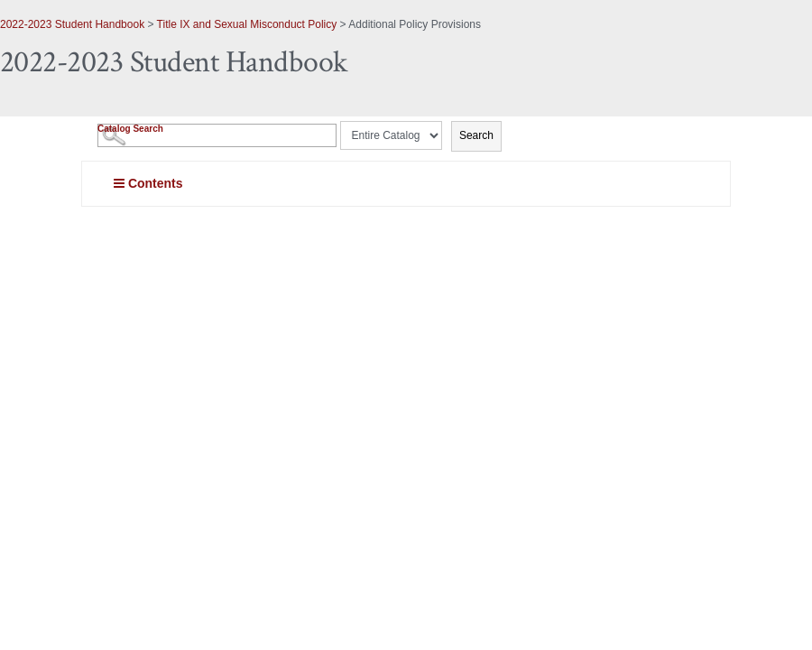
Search (476, 135)
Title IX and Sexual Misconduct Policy (247, 24)
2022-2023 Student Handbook (72, 24)
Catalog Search (130, 129)
